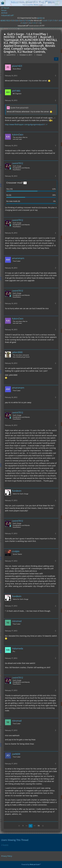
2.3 (13, 20)
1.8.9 (60, 20)
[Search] (47, 3)
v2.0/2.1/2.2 (5, 20)
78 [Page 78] (39, 826)
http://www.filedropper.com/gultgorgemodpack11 (25, 124)
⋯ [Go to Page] (27, 826)
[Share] (56, 59)
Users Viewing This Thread (15, 840)
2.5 (17, 20)
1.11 (34, 23)
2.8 (29, 20)
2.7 (25, 20)
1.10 (29, 23)
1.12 (39, 23)
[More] (56, 76)
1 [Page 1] (23, 826)
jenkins (41, 18)
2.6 (21, 20)
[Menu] (59, 3)
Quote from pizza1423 (19, 108)
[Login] (53, 3)
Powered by (31, 864)
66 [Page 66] (31, 826)
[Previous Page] (19, 826)
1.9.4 (24, 23)
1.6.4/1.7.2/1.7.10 (49, 20)
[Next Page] (43, 826)
